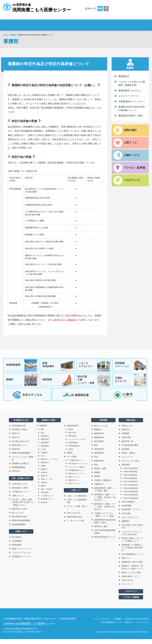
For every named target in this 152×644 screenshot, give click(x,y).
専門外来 (16, 476)
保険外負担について (130, 581)
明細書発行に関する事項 (132, 567)
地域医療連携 (22, 366)
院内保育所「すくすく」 (132, 514)
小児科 (43, 454)
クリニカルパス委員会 (76, 472)
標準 (100, 9)
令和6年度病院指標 (130, 477)
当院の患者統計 (128, 507)
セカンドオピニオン (130, 522)
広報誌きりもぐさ (131, 382)
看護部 (13, 35)
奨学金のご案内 (101, 531)
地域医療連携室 (19, 472)
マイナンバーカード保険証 (22, 463)
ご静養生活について (21, 497)
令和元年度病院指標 (130, 473)
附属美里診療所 (58, 366)
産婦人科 (44, 481)
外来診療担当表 (19, 431)
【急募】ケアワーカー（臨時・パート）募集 (105, 520)
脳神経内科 (45, 441)
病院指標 (58, 382)
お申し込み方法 (74, 518)
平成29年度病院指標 (130, 497)
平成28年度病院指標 (130, 500)
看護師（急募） (101, 473)
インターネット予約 (75, 526)
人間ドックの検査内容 (76, 501)
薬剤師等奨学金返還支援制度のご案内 (105, 526)
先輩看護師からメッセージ (132, 101)
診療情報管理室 (74, 451)
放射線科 (44, 487)
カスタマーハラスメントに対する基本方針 (132, 538)
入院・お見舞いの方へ (21, 483)
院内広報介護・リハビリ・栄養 (94, 382)
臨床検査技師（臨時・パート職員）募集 (105, 494)
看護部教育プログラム (129, 91)
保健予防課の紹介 (75, 522)
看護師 (97, 477)
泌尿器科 (44, 477)
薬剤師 (97, 481)
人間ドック (76, 495)
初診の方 (16, 438)
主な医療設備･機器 (130, 450)
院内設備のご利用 (20, 493)
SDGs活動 (126, 518)
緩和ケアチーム (74, 482)
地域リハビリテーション (22, 554)
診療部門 (43, 431)
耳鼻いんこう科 (47, 484)
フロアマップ (131, 596)
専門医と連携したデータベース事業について (132, 545)
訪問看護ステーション (131, 366)
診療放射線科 (73, 447)
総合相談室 (17, 542)
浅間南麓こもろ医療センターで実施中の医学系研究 (132, 553)
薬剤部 (71, 434)
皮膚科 (43, 471)
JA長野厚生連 (37, 7)
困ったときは (18, 518)
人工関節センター (47, 501)
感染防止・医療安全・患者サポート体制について (132, 572)
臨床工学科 (72, 437)
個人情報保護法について (132, 559)
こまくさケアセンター (94, 366)
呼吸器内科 (99, 466)
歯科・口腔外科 (47, 494)
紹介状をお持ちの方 (21, 446)
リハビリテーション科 (76, 444)
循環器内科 (45, 444)
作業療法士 (99, 489)
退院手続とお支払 (20, 514)
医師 (96, 470)
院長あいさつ (127, 431)
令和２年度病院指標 (130, 490)
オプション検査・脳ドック (77, 513)
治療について (18, 500)
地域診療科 (17, 550)
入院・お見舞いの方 (72, 23)
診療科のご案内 (100, 23)
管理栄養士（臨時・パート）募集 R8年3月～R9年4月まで (105, 502)
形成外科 (44, 474)
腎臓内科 (98, 435)
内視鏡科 (44, 458)
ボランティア (127, 462)
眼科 (42, 434)
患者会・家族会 (128, 458)
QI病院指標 (126, 511)
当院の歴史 (126, 442)
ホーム (6, 35)
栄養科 (71, 454)
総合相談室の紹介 (20, 521)
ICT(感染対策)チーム (76, 465)
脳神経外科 (45, 468)
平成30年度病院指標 (130, 493)
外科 (42, 461)
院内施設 (125, 454)
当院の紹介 (131, 425)
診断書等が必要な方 (21, 468)
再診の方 (16, 442)
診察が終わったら (20, 450)
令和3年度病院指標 (130, 487)
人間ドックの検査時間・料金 (77, 506)
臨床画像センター (47, 504)
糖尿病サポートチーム (76, 479)
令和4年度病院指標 (130, 483)
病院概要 (125, 438)
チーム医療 (72, 461)
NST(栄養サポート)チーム (78, 469)
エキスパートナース (128, 96)
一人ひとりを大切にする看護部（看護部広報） (132, 83)
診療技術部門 (73, 431)
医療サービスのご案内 (131, 577)
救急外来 (16, 454)
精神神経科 (45, 451)
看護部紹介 (124, 76)
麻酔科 (43, 491)
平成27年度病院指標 (130, 503)
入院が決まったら (20, 489)
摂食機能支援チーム (76, 475)
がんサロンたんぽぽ (130, 466)
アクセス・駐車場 (131, 602)
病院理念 (125, 435)
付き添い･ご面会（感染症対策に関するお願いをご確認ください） (22, 507)
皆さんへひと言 (101, 431)
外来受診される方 (45, 23)
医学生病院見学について (105, 542)
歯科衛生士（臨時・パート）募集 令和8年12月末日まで (105, 511)
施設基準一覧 (127, 446)
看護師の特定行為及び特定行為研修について (132, 108)
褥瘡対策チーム (74, 485)
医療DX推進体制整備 (21, 458)
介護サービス (21, 536)
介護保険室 (17, 546)
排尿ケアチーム (74, 489)
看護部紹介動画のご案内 (131, 116)
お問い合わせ (127, 585)
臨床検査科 (72, 441)
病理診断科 (45, 497)
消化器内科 (99, 454)
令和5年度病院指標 (130, 480)
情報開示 (125, 526)
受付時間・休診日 (20, 435)
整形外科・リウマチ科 (49, 464)
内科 (42, 438)
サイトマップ (127, 589)
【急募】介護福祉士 (103, 485)
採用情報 (131, 23)
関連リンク (126, 563)
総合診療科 (99, 446)
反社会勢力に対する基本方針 (132, 531)
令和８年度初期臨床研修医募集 (105, 537)
